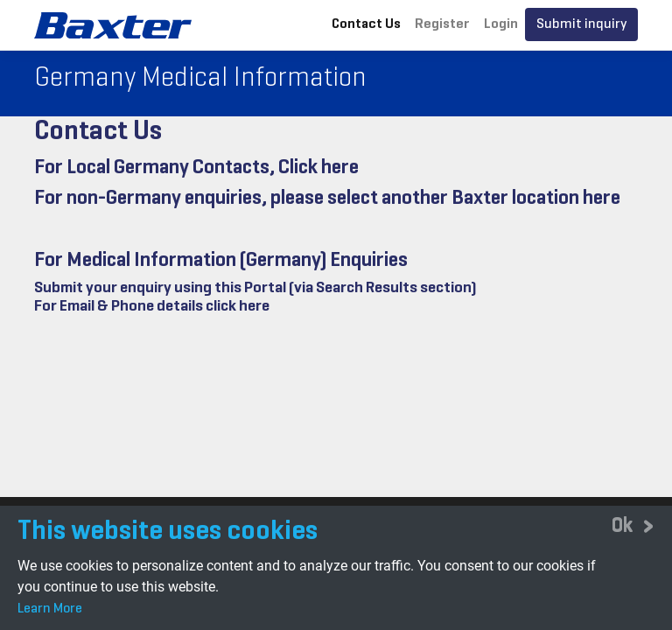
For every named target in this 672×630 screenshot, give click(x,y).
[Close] (633, 526)
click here (238, 306)
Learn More (50, 609)
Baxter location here (536, 198)
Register (442, 24)
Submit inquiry (581, 24)
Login (501, 24)
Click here (318, 168)
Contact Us (366, 24)
